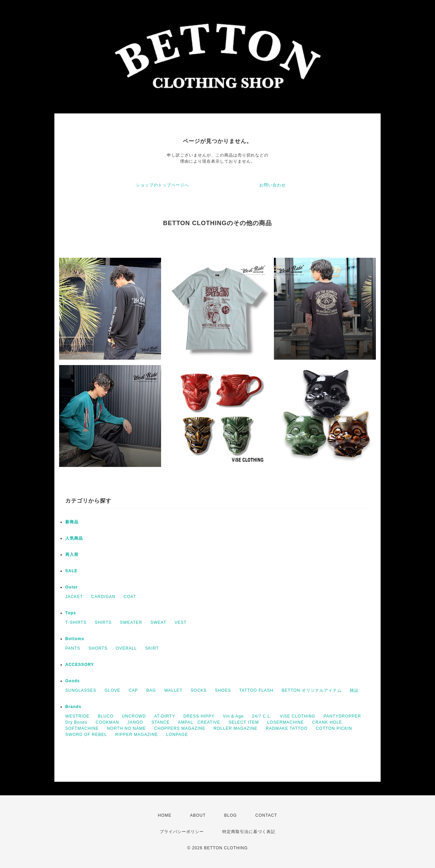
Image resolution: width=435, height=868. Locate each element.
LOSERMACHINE (285, 722)
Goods (73, 681)
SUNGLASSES (81, 690)
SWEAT (159, 622)
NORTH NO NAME (127, 728)
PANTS (73, 648)
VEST (181, 622)
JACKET (74, 597)
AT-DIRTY (165, 716)
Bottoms (75, 639)
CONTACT (266, 815)
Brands (73, 707)
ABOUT (198, 815)
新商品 (72, 522)
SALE (71, 571)
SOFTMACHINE (82, 728)
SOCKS (199, 690)
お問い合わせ (273, 185)
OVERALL (126, 648)
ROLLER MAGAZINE (236, 728)
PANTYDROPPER (342, 716)
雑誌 (354, 690)
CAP (133, 690)
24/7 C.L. (262, 716)
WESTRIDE (77, 716)
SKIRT (152, 648)
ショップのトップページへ (162, 185)
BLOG (231, 815)
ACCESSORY (80, 665)
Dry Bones (76, 722)
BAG (151, 690)
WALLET (173, 690)
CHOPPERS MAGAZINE (180, 728)
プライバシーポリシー (182, 832)
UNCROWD (134, 716)
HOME (165, 815)
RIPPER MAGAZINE (137, 735)
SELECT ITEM (243, 722)
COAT (130, 597)
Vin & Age (233, 716)
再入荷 (72, 555)
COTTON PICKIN (334, 728)
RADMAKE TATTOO (287, 728)
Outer (72, 587)
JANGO (135, 722)
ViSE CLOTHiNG (298, 716)
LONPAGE (177, 735)
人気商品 (74, 538)
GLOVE (112, 690)
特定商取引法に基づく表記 (249, 832)
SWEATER (131, 622)
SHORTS (98, 648)
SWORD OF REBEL (86, 735)
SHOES (223, 690)
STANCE (160, 722)
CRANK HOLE (327, 722)
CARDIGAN (103, 597)
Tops (71, 613)
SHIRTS (103, 622)
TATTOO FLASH (256, 690)
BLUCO (106, 716)
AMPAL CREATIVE (199, 722)
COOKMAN (107, 722)
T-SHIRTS (76, 622)
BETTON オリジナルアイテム (312, 690)
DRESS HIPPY (199, 716)
